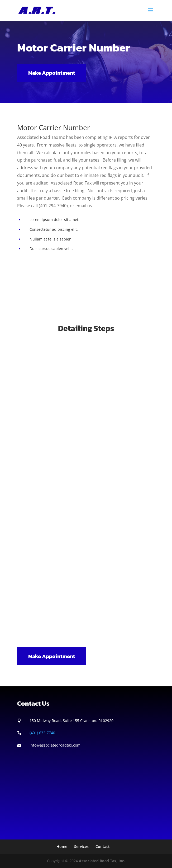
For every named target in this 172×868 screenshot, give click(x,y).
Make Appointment (52, 73)
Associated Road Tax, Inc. (102, 861)
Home (62, 846)
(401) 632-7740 (42, 733)
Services (81, 846)
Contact (103, 846)
